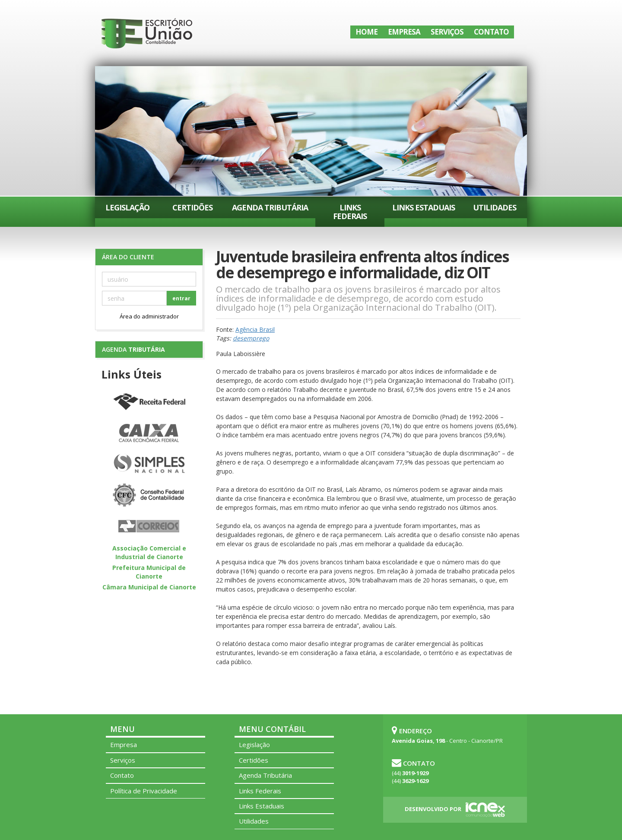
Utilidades (495, 207)
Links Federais (350, 212)
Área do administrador (149, 316)
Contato (491, 32)
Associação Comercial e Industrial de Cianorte (149, 552)
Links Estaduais (424, 207)
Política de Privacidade (144, 791)
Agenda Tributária (270, 207)
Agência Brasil (255, 329)
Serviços (447, 32)
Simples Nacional (149, 465)
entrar (181, 298)
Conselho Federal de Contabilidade (149, 496)
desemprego (251, 338)
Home (367, 32)
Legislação (127, 207)
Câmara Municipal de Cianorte (149, 587)
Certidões (192, 207)
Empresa (404, 32)
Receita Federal (149, 402)
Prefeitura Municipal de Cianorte (149, 572)
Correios (149, 527)
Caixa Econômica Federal (149, 433)
